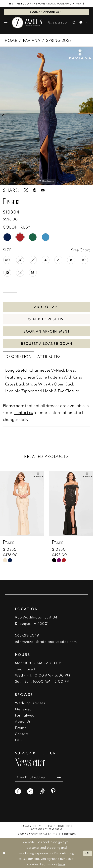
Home (11, 40)
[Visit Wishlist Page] (81, 23)
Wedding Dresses (30, 703)
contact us (24, 413)
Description (19, 357)
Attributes (49, 357)
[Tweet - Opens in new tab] (26, 190)
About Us (23, 721)
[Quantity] (10, 296)
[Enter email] (39, 777)
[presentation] (22, 504)
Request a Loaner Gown (47, 343)
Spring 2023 (59, 40)
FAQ (19, 740)
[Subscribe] (59, 777)
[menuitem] (6, 23)
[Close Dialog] (4, 853)
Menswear (24, 709)
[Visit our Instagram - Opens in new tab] (30, 792)
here (61, 864)
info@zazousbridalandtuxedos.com (46, 641)
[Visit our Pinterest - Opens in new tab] (53, 792)
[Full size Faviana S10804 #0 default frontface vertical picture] (46, 116)
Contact (22, 734)
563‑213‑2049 (27, 635)
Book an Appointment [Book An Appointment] (46, 12)
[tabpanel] (46, 116)
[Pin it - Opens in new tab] (35, 190)
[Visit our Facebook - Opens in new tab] (18, 792)
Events (21, 728)
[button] (6, 23)
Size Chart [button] (80, 250)
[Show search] (74, 23)
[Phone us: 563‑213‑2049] (59, 23)
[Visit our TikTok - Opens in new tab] (42, 792)
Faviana (32, 40)
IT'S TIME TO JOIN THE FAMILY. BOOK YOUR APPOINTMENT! (46, 3)
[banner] (27, 23)
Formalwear (26, 715)
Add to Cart (47, 307)
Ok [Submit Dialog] (88, 853)
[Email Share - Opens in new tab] (43, 190)
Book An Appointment (47, 331)
